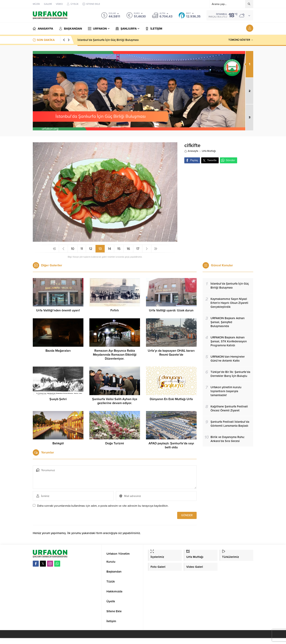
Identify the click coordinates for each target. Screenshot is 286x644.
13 (100, 249)
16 (128, 249)
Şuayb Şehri (58, 399)
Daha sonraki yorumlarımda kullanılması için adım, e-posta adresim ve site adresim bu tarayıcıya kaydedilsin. (103, 506)
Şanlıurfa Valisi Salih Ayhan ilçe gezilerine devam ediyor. (115, 401)
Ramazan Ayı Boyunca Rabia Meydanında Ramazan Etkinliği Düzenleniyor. (115, 355)
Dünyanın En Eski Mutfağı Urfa (171, 399)
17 (138, 249)
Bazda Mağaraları (58, 351)
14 (109, 249)
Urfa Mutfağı (209, 151)
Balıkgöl (58, 443)
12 (91, 249)
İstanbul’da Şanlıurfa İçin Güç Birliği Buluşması (108, 40)
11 (82, 249)
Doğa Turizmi (115, 443)
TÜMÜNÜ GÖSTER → (241, 40)
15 (119, 249)
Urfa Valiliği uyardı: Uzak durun (171, 310)
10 (73, 249)
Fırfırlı (115, 310)
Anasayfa (191, 151)
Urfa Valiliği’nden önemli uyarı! (58, 310)
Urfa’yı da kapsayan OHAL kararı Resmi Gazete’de (171, 353)
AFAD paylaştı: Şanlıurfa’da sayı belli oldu (171, 445)
